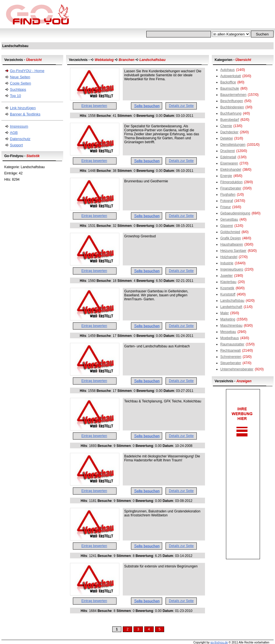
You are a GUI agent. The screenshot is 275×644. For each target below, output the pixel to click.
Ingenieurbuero (232, 269)
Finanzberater (231, 188)
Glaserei (227, 226)
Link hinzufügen (23, 108)
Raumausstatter (232, 344)
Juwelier (227, 276)
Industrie (227, 263)
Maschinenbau (231, 326)
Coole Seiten (20, 83)
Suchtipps (18, 89)
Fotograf (227, 201)
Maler (225, 313)
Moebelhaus (229, 338)
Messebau (228, 332)
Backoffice (228, 82)
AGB (14, 133)
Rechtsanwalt (230, 350)
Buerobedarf (230, 120)
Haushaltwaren (232, 244)
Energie (226, 176)
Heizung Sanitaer (233, 251)
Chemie (226, 126)
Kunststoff (228, 294)
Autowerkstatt (231, 76)
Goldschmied (230, 232)
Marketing (228, 319)
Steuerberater (231, 363)
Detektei (227, 138)
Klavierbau (228, 282)
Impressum (19, 126)
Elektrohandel (231, 170)
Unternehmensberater (237, 369)
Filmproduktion (231, 182)
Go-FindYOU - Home (27, 71)
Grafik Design (231, 238)
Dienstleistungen (233, 145)
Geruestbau (229, 219)
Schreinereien (231, 357)
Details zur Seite (181, 106)
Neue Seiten (20, 77)
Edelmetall (228, 157)
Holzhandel (229, 257)
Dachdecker (229, 132)
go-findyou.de (219, 642)
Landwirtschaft (231, 307)
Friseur (226, 207)
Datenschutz (20, 139)
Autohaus (228, 70)
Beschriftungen (232, 101)
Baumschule (230, 88)
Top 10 (15, 96)
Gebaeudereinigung (235, 213)
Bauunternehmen (233, 95)
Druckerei (228, 151)
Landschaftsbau (232, 301)
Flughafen (228, 195)
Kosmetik (227, 288)
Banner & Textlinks (25, 114)
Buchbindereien (232, 107)
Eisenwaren (229, 163)
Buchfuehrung (231, 113)
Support (16, 145)
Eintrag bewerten (94, 106)
